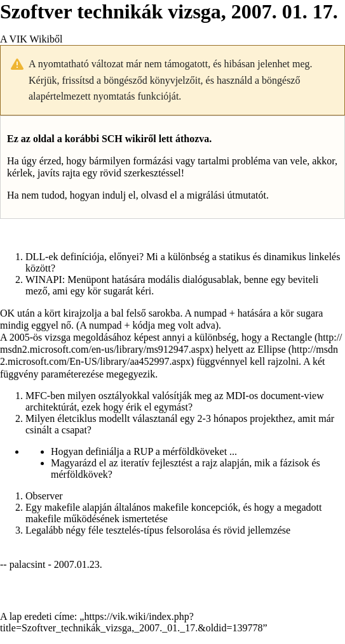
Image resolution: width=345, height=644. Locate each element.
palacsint (28, 564)
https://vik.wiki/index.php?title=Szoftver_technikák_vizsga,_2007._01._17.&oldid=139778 (132, 622)
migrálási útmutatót (227, 195)
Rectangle (292, 337)
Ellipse (271, 349)
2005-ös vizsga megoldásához (71, 337)
